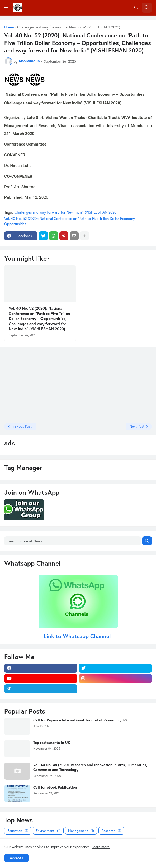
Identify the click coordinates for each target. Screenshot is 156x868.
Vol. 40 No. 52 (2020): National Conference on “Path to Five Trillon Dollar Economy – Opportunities (71, 221)
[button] (6, 8)
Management (81, 831)
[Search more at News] (73, 541)
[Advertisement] (37, 384)
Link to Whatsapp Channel (78, 636)
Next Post (137, 426)
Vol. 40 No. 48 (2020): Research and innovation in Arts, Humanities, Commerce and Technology (90, 767)
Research (111, 831)
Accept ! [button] (16, 858)
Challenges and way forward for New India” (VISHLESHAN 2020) (69, 27)
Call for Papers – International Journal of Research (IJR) (80, 720)
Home (9, 27)
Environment (48, 831)
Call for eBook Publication (55, 787)
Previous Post (22, 426)
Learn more (101, 847)
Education (18, 831)
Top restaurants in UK (52, 743)
